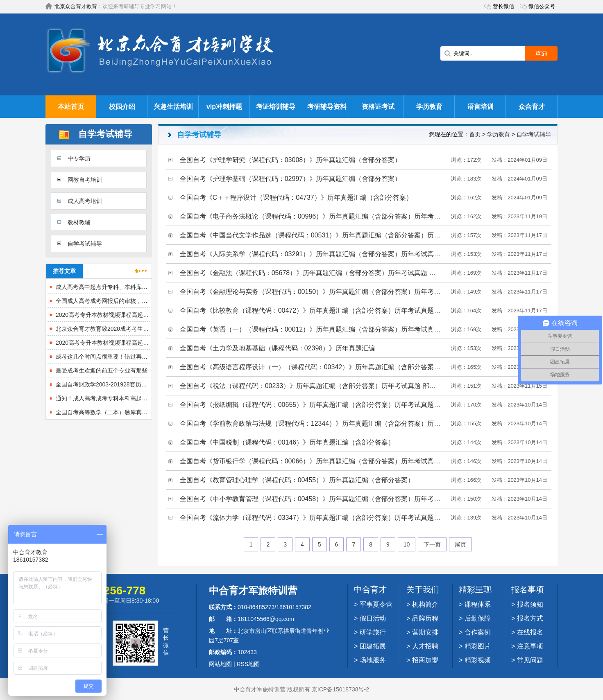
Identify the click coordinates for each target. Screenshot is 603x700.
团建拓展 (373, 646)
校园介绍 (122, 107)
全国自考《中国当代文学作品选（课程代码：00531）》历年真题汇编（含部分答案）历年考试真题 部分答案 (337, 235)
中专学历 (79, 158)
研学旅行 (373, 632)
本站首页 (71, 107)
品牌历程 (425, 618)
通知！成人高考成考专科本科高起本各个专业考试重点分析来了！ (139, 398)
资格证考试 (378, 107)
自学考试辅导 (85, 244)
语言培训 (481, 107)
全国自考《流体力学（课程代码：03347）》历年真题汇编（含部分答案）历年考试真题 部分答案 (321, 518)
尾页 (460, 544)
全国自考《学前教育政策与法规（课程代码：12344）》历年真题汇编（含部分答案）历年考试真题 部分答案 (337, 423)
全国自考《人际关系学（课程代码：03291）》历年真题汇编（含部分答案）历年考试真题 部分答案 (324, 254)
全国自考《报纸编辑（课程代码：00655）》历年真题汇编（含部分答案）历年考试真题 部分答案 (321, 405)
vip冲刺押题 (224, 107)
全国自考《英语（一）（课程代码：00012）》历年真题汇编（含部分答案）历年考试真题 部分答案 (324, 329)
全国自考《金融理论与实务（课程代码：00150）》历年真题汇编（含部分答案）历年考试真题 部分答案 (331, 292)
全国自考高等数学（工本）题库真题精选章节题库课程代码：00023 (141, 412)
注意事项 (530, 646)
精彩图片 (478, 646)
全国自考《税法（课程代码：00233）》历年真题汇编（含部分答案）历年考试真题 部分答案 (314, 386)
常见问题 (530, 660)
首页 (475, 134)
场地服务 (373, 660)
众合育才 (532, 107)
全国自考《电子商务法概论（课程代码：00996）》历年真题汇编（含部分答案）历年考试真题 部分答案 (331, 216)
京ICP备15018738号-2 (340, 689)
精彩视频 (478, 660)
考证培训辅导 (276, 107)
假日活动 (373, 618)
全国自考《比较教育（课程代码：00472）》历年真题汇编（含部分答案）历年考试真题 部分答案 (321, 310)
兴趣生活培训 (173, 107)
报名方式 (530, 618)
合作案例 (478, 632)
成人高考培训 (85, 201)
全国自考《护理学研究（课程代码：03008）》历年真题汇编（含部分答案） (291, 160)
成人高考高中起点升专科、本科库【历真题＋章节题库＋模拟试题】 (142, 287)
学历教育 (429, 107)
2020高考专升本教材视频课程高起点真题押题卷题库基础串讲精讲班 (142, 343)
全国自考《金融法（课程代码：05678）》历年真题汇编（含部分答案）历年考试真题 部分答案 (318, 273)
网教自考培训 (85, 180)
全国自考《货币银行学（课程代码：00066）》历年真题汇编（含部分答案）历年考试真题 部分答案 (324, 461)
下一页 (432, 544)
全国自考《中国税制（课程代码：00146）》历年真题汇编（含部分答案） (287, 442)
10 (407, 544)
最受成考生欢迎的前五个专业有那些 (102, 370)
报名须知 (530, 604)
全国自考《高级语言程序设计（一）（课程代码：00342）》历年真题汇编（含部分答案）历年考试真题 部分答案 (344, 367)
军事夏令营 (376, 604)
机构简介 (425, 604)
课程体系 (478, 604)
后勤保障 (478, 618)
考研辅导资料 (327, 107)
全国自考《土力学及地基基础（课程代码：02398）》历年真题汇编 (278, 348)
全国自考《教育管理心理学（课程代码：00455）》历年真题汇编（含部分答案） (297, 480)
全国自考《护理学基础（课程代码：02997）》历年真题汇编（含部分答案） (291, 179)
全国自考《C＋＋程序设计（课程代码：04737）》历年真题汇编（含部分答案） (296, 198)
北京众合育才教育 (76, 6)
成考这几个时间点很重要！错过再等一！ (107, 357)
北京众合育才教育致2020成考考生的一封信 (111, 329)
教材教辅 (79, 222)
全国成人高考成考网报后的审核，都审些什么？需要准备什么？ (136, 301)
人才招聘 (425, 646)
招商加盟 (425, 660)
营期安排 (425, 632)
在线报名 (530, 632)
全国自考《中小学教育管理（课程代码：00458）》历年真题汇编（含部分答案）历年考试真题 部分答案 (331, 499)
